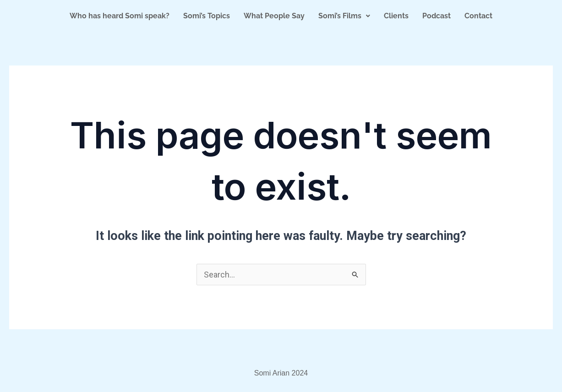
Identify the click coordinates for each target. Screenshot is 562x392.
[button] (344, 16)
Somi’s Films (344, 16)
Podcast (437, 16)
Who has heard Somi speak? (120, 16)
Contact (478, 16)
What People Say (274, 16)
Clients (396, 16)
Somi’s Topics (207, 16)
